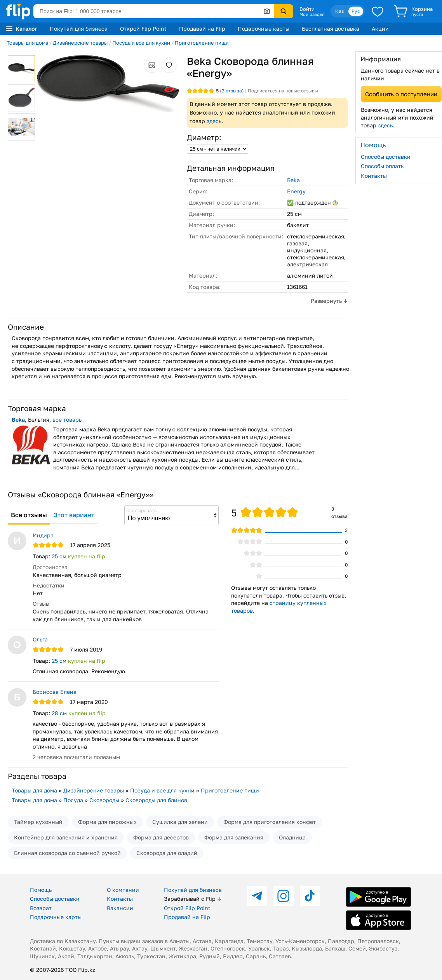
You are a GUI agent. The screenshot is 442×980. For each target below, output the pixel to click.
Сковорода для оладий (167, 853)
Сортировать (142, 510)
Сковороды (104, 800)
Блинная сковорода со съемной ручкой (67, 853)
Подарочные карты (264, 29)
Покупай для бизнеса (79, 29)
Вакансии (120, 908)
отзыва (232, 91)
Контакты (374, 176)
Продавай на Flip (202, 29)
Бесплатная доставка (331, 29)
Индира (43, 535)
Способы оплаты (383, 166)
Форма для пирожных (107, 822)
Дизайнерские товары (80, 43)
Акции (380, 29)
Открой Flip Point (143, 29)
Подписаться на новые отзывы (283, 91)
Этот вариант (74, 515)
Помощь (41, 890)
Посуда (73, 800)
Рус (356, 11)
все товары (68, 420)
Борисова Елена (55, 692)
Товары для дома (27, 43)
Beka (293, 180)
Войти (307, 9)
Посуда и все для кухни (141, 43)
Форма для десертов (161, 837)
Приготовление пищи (202, 43)
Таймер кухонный (38, 822)
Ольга (40, 639)
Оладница (292, 837)
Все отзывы (29, 515)
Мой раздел (312, 14)
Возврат (41, 908)
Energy (296, 191)
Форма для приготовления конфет (270, 822)
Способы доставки (386, 157)
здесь (214, 121)
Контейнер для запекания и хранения (66, 837)
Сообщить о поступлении (401, 94)
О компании (123, 890)
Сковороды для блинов (156, 800)
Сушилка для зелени (180, 822)
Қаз (339, 11)
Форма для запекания (234, 837)
